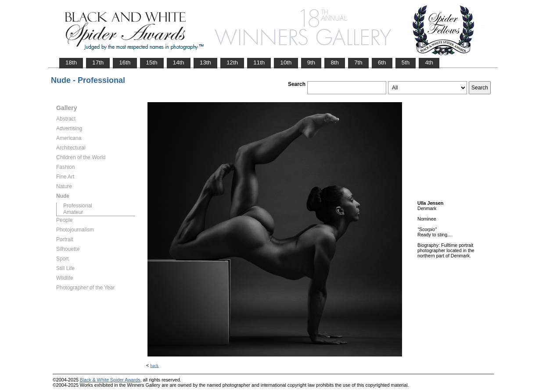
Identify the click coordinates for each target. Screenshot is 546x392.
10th (286, 62)
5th (406, 62)
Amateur (73, 212)
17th (98, 62)
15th (152, 62)
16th (125, 62)
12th (232, 62)
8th (335, 62)
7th (358, 62)
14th (179, 62)
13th (205, 62)
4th (429, 62)
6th (382, 62)
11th (259, 62)
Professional (78, 206)
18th (71, 62)
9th (311, 62)
